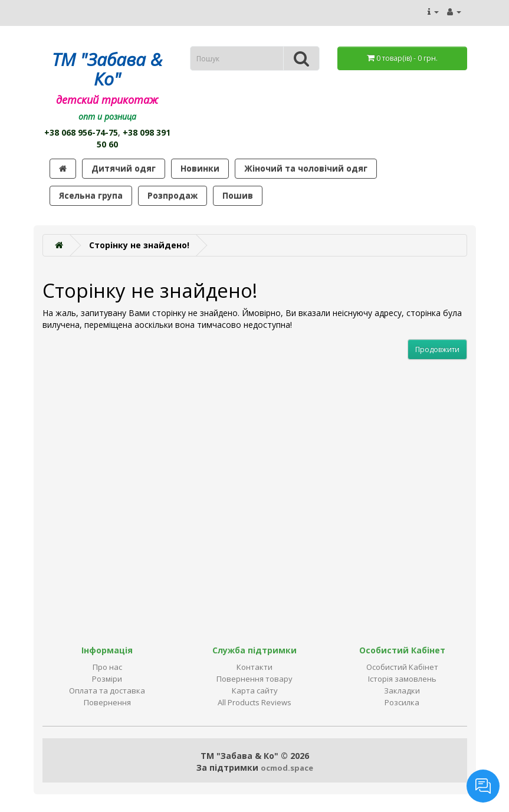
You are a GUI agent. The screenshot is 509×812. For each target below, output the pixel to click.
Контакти (254, 667)
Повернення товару (254, 679)
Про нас (107, 667)
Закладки (402, 691)
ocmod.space (287, 768)
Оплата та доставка (107, 691)
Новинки (200, 168)
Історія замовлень (402, 679)
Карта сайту (255, 691)
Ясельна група (91, 195)
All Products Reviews (254, 702)
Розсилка (402, 702)
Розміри (107, 679)
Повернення (107, 702)
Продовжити (437, 349)
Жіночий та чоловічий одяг (306, 168)
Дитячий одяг (124, 168)
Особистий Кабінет (402, 667)
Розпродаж (173, 195)
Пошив (238, 195)
